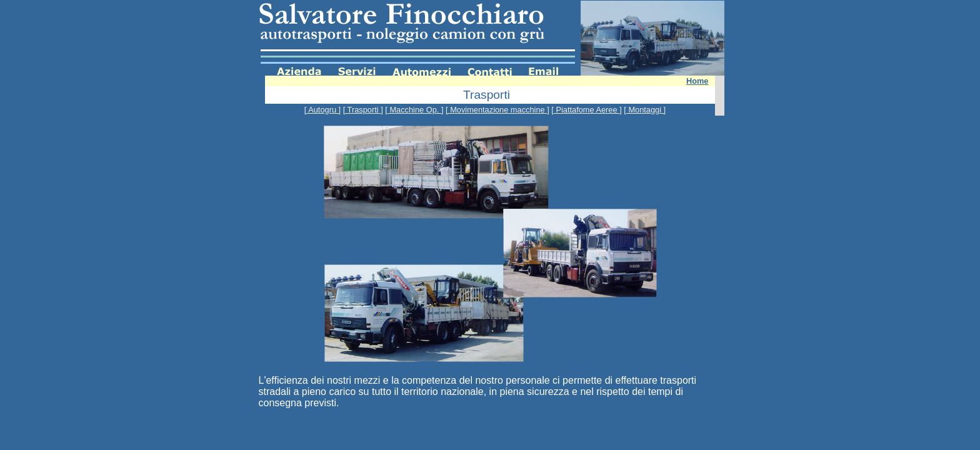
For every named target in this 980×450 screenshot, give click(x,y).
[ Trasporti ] (363, 110)
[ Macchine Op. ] (414, 110)
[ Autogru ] (322, 110)
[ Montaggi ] (645, 110)
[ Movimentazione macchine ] (497, 110)
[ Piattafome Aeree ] (586, 110)
